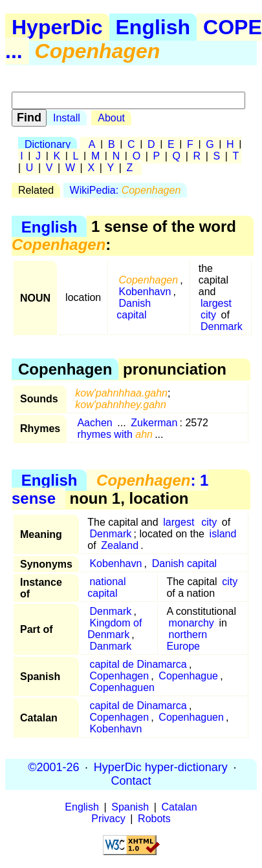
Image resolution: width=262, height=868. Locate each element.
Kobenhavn (145, 292)
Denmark (222, 326)
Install (67, 118)
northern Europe (187, 640)
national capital (106, 587)
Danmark (110, 646)
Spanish (130, 807)
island (223, 534)
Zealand (120, 545)
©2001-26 (53, 767)
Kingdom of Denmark (115, 629)
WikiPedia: (126, 190)
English (153, 27)
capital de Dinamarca (138, 664)
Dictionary (48, 144)
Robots (154, 819)
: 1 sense (110, 489)
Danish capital (134, 309)
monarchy (191, 623)
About (111, 118)
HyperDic (57, 27)
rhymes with (115, 434)
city (208, 315)
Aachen (94, 423)
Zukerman (154, 423)
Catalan (180, 807)
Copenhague (188, 676)
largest (216, 303)
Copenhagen (119, 676)
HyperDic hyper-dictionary (161, 767)
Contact (131, 781)
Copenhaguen (122, 687)
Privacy (108, 819)
